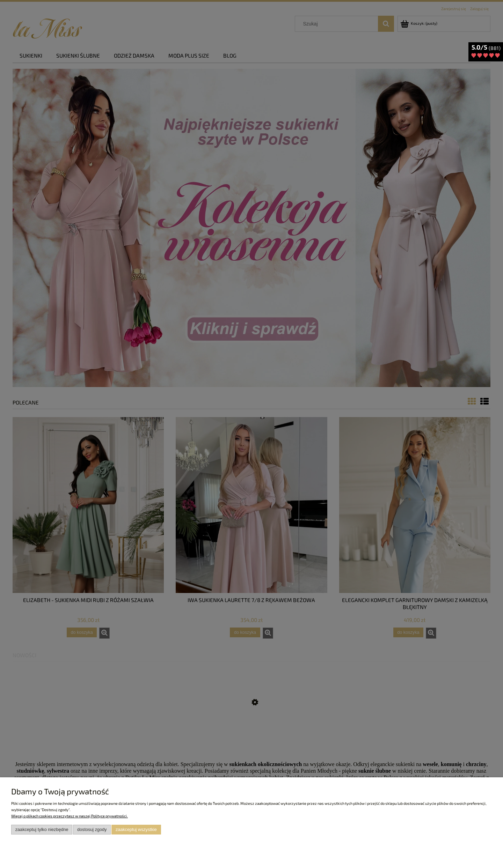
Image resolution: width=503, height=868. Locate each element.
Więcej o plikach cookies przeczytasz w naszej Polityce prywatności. (70, 816)
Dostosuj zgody (92, 830)
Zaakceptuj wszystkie (136, 830)
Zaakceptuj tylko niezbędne (42, 830)
